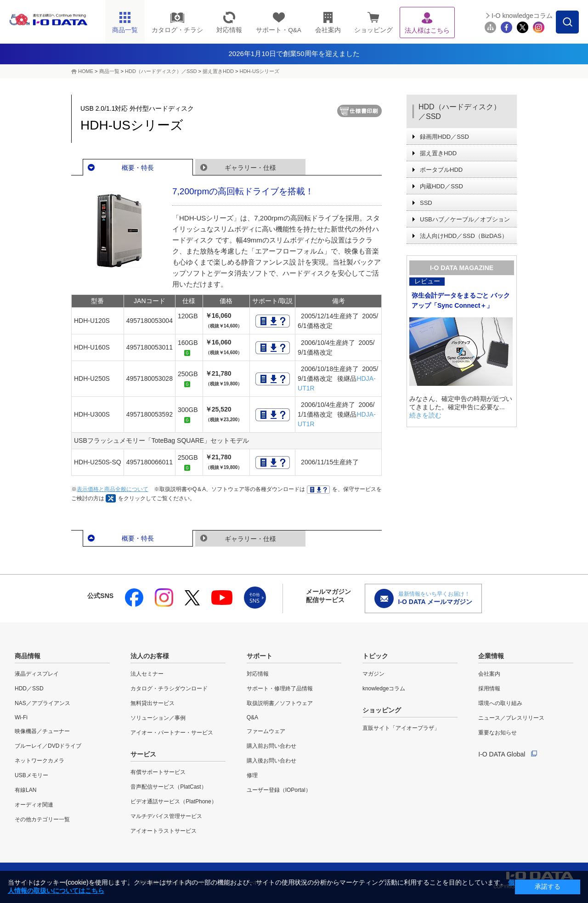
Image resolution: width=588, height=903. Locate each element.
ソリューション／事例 (158, 718)
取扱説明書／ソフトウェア (280, 703)
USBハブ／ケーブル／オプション (465, 219)
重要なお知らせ (498, 733)
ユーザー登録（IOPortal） (279, 790)
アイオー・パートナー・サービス (172, 733)
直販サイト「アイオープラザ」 (401, 728)
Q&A (252, 717)
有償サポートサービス (158, 772)
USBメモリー (31, 775)
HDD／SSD (29, 689)
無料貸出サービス (153, 703)
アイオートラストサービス (164, 831)
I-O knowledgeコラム (522, 16)
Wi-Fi (21, 717)
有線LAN (25, 790)
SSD (426, 203)
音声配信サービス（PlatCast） (168, 787)
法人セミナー (147, 674)
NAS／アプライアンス (42, 703)
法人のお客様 (150, 656)
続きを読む (425, 415)
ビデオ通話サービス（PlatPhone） (173, 801)
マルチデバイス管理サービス (166, 816)
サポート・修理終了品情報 (280, 689)
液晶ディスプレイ (37, 674)
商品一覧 (109, 71)
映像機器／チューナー (42, 731)
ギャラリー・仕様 (250, 168)
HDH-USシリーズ (259, 71)
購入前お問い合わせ (271, 746)
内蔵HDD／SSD (441, 186)
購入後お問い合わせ (271, 761)
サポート (260, 656)
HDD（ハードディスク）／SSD (161, 71)
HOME (86, 71)
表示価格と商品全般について (113, 489)
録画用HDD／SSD (444, 137)
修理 (252, 775)
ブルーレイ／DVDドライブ (48, 746)
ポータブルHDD (441, 170)
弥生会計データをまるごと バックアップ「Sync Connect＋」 (461, 300)
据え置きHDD (218, 71)
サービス (143, 754)
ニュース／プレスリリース (511, 718)
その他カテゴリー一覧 (42, 819)
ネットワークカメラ (40, 761)
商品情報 (28, 656)
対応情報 (258, 674)
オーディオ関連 (34, 805)
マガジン (373, 674)
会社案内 (489, 674)
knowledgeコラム (384, 689)
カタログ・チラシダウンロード (169, 689)
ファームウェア (266, 731)
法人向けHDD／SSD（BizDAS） (464, 236)
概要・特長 (138, 168)
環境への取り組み (500, 703)
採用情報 (489, 689)
